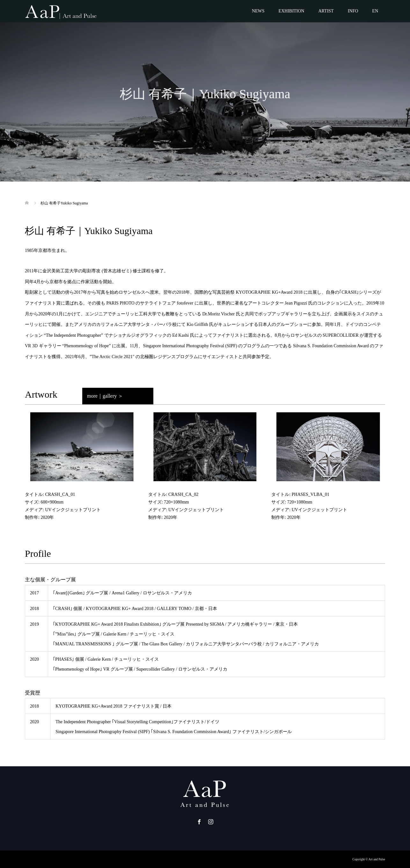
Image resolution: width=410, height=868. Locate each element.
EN (375, 11)
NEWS (258, 11)
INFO (353, 11)
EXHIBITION (292, 11)
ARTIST (326, 11)
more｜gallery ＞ (105, 396)
